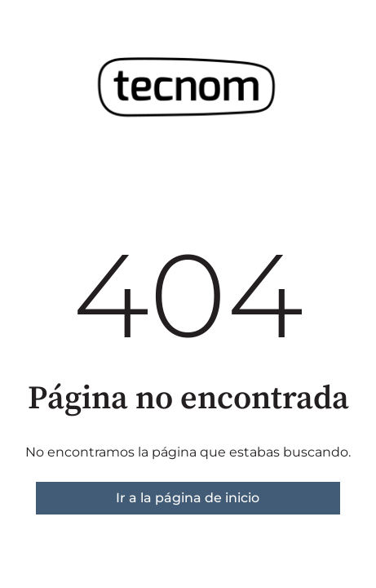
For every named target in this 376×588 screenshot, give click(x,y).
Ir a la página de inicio (188, 498)
